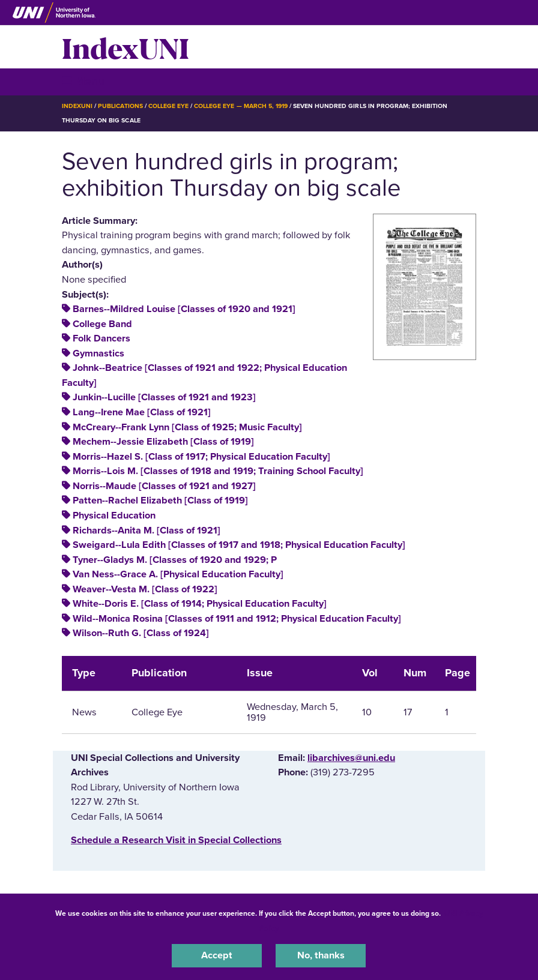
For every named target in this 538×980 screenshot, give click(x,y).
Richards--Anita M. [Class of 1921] (147, 531)
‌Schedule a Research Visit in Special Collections (176, 840)
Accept (217, 955)
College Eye (168, 106)
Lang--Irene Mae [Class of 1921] (142, 412)
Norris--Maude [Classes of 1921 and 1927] (164, 486)
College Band (102, 324)
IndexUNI (125, 47)
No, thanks (321, 955)
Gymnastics (98, 353)
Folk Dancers (101, 338)
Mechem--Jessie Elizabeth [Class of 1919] (163, 442)
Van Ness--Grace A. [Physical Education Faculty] (178, 574)
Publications (120, 106)
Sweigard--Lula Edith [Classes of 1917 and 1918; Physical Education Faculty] (239, 545)
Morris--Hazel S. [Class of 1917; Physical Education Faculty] (201, 457)
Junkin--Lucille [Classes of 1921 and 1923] (164, 397)
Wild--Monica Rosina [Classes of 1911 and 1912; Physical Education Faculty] (237, 619)
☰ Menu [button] (83, 81)
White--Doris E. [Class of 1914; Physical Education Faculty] (200, 604)
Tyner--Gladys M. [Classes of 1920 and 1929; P (175, 560)
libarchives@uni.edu (351, 758)
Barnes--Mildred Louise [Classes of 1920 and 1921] (184, 309)
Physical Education (114, 516)
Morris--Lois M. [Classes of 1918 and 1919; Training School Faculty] (218, 471)
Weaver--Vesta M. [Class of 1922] (145, 589)
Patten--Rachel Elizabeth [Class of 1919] (160, 501)
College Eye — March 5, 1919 (241, 106)
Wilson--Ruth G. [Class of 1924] (141, 633)
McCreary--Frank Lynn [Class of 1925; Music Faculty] (187, 427)
